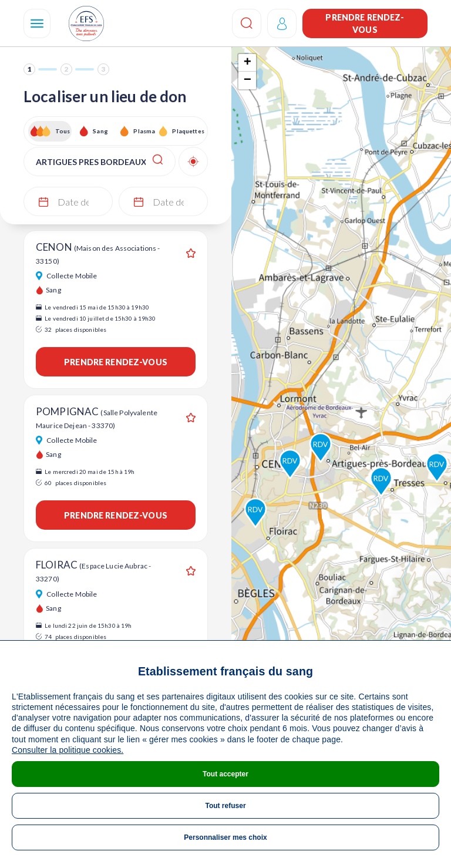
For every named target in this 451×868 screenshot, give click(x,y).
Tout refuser (225, 806)
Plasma (144, 131)
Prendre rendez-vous (365, 23)
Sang (100, 131)
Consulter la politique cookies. (68, 750)
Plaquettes (188, 131)
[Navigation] (37, 23)
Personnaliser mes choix (225, 837)
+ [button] (248, 63)
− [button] (248, 80)
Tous (63, 131)
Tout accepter (225, 774)
